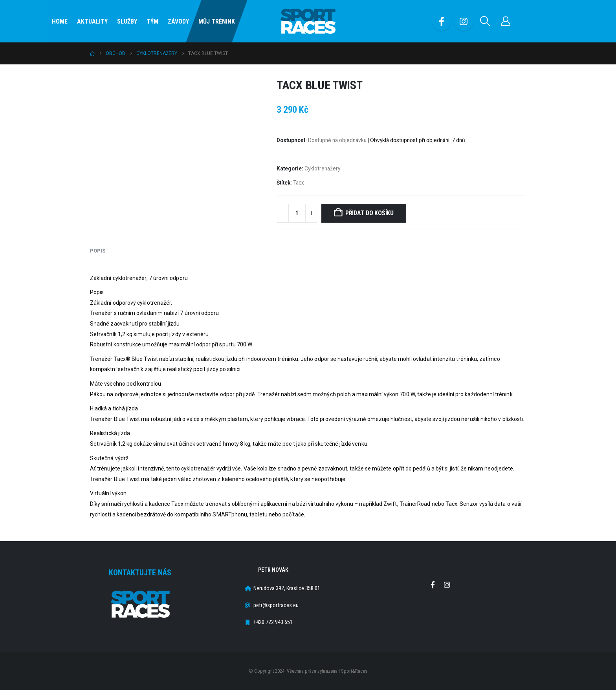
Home (60, 21)
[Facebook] (442, 21)
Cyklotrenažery (322, 168)
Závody (178, 21)
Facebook (433, 585)
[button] (485, 21)
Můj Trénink (217, 21)
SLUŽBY (127, 21)
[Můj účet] (506, 21)
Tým (152, 21)
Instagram (447, 585)
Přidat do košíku (369, 213)
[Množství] (297, 213)
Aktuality (92, 21)
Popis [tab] (98, 251)
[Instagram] (464, 21)
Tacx (299, 183)
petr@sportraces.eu (276, 605)
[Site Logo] (308, 21)
